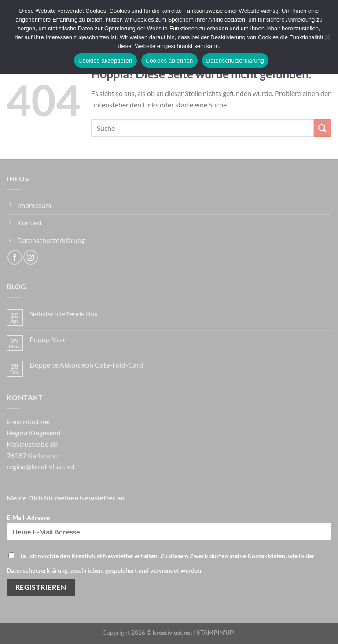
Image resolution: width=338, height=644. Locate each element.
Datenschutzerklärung (235, 61)
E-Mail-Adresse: (169, 527)
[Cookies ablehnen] (327, 40)
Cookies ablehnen (169, 61)
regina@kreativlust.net (41, 466)
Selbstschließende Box (64, 314)
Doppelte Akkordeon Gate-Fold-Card (86, 365)
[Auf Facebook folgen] (15, 257)
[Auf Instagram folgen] (31, 257)
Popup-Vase (48, 339)
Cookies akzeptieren (105, 61)
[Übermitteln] (323, 128)
